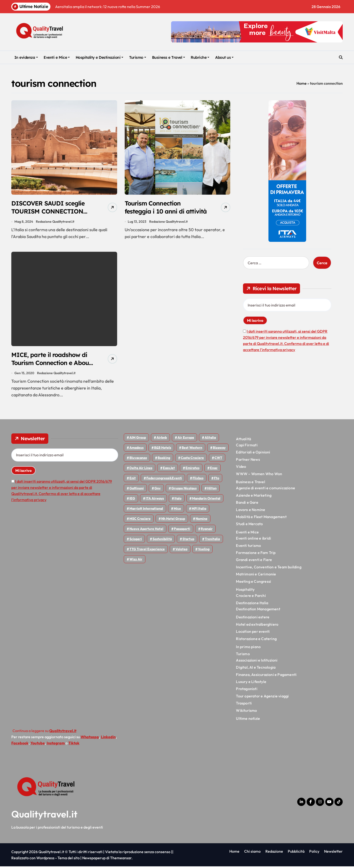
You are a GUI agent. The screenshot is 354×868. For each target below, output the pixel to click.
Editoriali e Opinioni (253, 454)
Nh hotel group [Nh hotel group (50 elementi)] (173, 520)
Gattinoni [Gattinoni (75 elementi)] (137, 490)
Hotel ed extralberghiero (257, 626)
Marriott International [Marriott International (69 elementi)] (146, 510)
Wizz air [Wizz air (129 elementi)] (136, 561)
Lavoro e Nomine (251, 511)
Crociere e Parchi (251, 597)
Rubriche (200, 57)
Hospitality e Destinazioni (100, 57)
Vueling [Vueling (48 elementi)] (204, 551)
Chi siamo (252, 853)
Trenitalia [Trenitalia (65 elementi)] (212, 541)
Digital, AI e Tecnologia (256, 669)
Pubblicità (296, 853)
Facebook (20, 745)
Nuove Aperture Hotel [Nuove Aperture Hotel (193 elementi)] (146, 530)
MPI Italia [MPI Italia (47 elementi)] (199, 510)
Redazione (274, 853)
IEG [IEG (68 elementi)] (132, 500)
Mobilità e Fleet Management (261, 518)
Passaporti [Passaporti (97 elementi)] (182, 530)
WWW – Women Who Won (259, 475)
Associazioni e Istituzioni (257, 662)
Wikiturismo (246, 712)
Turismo (138, 57)
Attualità (243, 440)
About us (224, 57)
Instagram (56, 745)
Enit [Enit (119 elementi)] (133, 480)
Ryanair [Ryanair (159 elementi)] (207, 530)
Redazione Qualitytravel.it (55, 222)
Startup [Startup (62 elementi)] (188, 541)
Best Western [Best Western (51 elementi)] (192, 449)
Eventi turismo (248, 547)
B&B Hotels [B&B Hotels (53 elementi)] (163, 449)
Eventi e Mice (57, 57)
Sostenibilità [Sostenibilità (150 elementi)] (162, 541)
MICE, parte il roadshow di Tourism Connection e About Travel (51, 364)
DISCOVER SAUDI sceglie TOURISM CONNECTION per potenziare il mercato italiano (50, 216)
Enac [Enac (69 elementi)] (214, 470)
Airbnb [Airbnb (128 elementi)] (162, 439)
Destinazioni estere (253, 619)
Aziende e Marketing (254, 497)
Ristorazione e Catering (256, 640)
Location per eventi (253, 633)
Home (302, 83)
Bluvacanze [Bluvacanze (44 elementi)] (138, 459)
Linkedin (108, 739)
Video (241, 468)
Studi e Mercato (249, 526)
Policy (314, 853)
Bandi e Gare (247, 504)
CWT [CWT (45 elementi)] (218, 459)
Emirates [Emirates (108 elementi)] (192, 470)
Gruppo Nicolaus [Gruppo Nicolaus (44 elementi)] (184, 490)
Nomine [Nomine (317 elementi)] (202, 520)
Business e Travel (169, 57)
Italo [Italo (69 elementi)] (178, 500)
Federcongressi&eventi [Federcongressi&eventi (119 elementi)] (164, 480)
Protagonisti (247, 691)
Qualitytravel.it (44, 816)
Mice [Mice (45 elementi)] (177, 510)
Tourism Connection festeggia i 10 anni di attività (156, 212)
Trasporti (244, 705)
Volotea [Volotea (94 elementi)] (181, 551)
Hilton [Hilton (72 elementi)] (212, 490)
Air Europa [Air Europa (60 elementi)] (186, 439)
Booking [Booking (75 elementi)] (164, 459)
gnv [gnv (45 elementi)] (158, 490)
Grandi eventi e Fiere (254, 562)
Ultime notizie (248, 720)
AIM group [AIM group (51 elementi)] (138, 439)
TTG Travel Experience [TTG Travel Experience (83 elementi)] (147, 551)
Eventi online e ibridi (253, 540)
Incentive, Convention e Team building (269, 569)
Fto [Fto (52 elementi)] (217, 480)
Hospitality (245, 591)
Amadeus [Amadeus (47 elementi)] (136, 449)
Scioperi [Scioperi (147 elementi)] (136, 541)
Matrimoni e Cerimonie (256, 576)
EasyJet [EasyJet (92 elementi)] (169, 470)
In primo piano (248, 648)
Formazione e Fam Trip (256, 554)
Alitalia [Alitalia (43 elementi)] (210, 439)
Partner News (248, 461)
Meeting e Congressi (253, 583)
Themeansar (121, 860)
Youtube (38, 745)
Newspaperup (94, 860)
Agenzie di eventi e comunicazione (265, 490)
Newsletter (333, 853)
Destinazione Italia (252, 604)
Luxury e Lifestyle (251, 683)
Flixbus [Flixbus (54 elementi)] (198, 480)
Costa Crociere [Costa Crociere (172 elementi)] (192, 459)
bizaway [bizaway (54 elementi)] (219, 449)
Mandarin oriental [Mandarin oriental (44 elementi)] (206, 500)
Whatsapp (90, 739)
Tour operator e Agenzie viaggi (262, 698)
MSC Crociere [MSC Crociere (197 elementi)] (140, 520)
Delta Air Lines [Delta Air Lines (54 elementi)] (141, 470)
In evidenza (26, 57)
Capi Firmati (247, 447)
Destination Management (258, 611)
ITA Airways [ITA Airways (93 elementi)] (155, 500)
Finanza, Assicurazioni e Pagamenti (266, 676)
